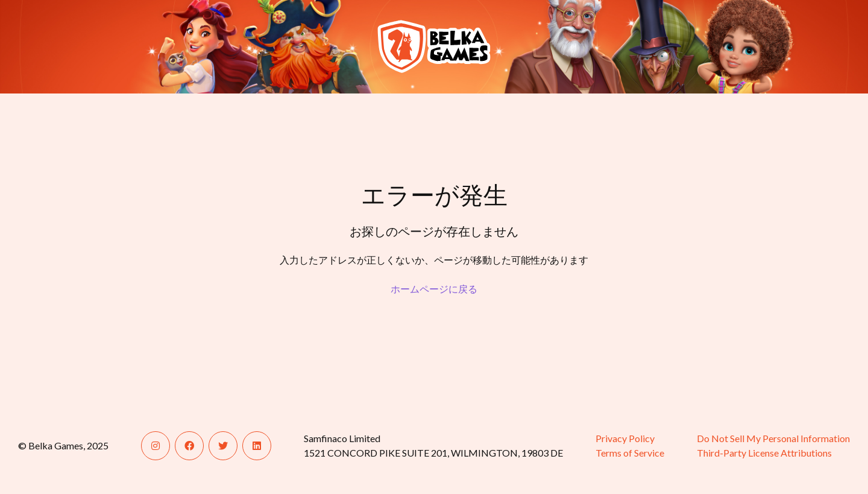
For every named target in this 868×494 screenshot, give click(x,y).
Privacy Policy (625, 438)
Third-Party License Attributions (764, 453)
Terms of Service (630, 453)
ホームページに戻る (434, 289)
